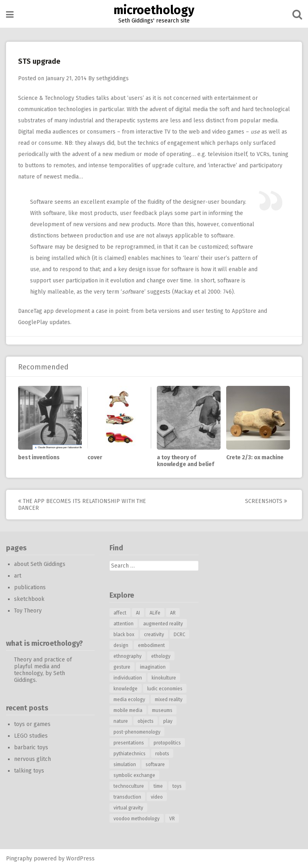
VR (172, 819)
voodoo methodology (137, 819)
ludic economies (165, 689)
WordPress (80, 859)
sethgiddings (112, 78)
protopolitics (167, 743)
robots (162, 754)
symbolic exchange (134, 775)
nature (121, 721)
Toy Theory (28, 611)
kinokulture (164, 678)
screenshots (266, 501)
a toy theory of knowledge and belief (185, 461)
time (158, 786)
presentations (129, 743)
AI (138, 613)
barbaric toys (31, 747)
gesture (122, 667)
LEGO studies (31, 736)
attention (124, 624)
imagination (153, 667)
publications (30, 587)
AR (173, 613)
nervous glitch (32, 759)
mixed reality (169, 700)
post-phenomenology (137, 732)
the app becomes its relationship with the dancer (82, 505)
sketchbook (29, 599)
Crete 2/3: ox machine (255, 457)
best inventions (39, 457)
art (18, 576)
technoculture (129, 786)
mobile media (128, 710)
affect (120, 613)
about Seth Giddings (40, 564)
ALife (155, 613)
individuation (128, 678)
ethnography (128, 656)
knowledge (126, 689)
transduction (127, 797)
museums (162, 710)
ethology (161, 656)
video (157, 797)
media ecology (129, 700)
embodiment (151, 645)
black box (124, 635)
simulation (125, 765)
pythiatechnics (130, 754)
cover (95, 457)
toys (177, 786)
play (168, 721)
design (121, 645)
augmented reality (163, 624)
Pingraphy (19, 859)
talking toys (29, 771)
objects (146, 721)
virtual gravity (128, 808)
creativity (154, 635)
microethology (154, 10)
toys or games (32, 724)
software (155, 765)
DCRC (179, 635)
